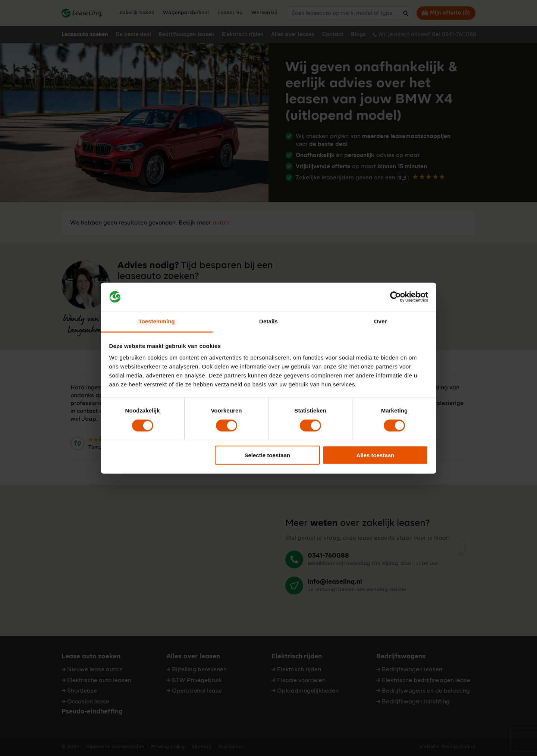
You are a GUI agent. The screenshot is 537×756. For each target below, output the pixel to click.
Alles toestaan (376, 455)
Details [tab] (268, 321)
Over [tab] (381, 321)
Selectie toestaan (268, 455)
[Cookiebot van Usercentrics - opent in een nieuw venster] (395, 297)
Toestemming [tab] (157, 321)
